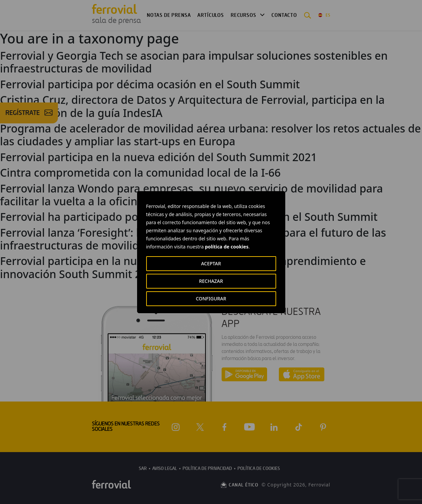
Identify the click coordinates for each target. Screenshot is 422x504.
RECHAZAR (211, 281)
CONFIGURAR (211, 299)
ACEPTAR (211, 263)
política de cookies (226, 247)
